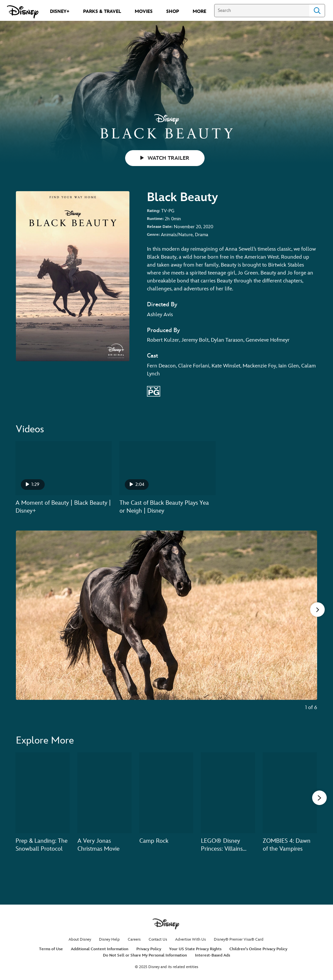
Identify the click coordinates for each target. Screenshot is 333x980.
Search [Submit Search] (317, 11)
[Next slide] (307, 625)
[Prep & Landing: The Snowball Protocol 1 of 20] (43, 793)
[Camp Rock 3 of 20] (166, 793)
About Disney (80, 939)
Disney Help (109, 939)
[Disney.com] (23, 12)
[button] (319, 797)
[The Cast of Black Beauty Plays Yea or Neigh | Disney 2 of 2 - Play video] (167, 468)
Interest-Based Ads (213, 955)
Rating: (153, 211)
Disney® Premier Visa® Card (239, 939)
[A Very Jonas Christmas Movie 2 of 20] (104, 793)
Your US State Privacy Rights (195, 949)
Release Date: (160, 227)
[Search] (262, 11)
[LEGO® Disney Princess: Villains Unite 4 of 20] (228, 793)
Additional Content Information (100, 949)
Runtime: (155, 219)
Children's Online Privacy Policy (258, 949)
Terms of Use (51, 949)
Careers (134, 939)
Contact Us (158, 939)
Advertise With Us (190, 939)
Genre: (153, 235)
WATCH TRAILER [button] (165, 158)
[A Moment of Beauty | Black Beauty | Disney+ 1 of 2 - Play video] (64, 468)
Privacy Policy (149, 949)
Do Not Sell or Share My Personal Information (145, 955)
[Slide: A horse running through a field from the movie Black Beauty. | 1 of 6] (166, 625)
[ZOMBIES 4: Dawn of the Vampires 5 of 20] (290, 793)
